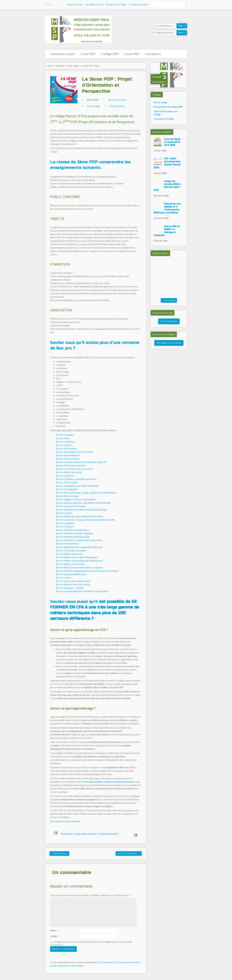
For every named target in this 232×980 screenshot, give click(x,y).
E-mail (55, 936)
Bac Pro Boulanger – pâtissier (70, 588)
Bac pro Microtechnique (67, 496)
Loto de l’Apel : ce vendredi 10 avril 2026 (173, 142)
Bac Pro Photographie (67, 489)
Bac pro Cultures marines (68, 459)
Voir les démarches (169, 321)
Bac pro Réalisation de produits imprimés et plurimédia (82, 510)
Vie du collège (72, 66)
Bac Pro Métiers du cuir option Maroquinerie (77, 557)
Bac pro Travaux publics (67, 482)
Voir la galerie (169, 300)
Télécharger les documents (169, 343)
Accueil (51, 66)
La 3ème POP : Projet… (91, 66)
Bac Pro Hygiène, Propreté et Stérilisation (76, 499)
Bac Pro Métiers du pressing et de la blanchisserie (79, 561)
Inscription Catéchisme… (128, 854)
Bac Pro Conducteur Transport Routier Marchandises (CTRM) (85, 520)
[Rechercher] (169, 5)
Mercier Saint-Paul (117, 100)
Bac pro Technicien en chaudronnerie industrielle (79, 540)
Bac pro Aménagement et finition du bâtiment (77, 486)
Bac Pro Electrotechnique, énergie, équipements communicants (86, 493)
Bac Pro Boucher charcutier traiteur (73, 585)
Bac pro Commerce (65, 476)
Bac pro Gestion (64, 445)
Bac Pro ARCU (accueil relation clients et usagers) (79, 568)
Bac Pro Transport (65, 527)
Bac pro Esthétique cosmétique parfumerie (76, 479)
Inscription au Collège (116, 5)
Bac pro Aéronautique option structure (75, 452)
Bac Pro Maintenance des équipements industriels (80, 516)
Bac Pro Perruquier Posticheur (71, 506)
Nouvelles (60, 66)
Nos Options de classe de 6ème (65, 821)
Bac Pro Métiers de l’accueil (69, 472)
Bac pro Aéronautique (67, 449)
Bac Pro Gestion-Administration (71, 574)
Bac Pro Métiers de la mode (69, 554)
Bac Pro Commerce (65, 442)
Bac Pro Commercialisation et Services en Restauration (82, 591)
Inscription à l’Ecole (94, 5)
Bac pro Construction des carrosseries (74, 469)
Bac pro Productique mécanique (71, 551)
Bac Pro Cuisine (64, 578)
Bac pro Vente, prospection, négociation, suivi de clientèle (83, 503)
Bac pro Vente (63, 438)
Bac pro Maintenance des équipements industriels (79, 547)
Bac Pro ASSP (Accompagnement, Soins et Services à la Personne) (87, 571)
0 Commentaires (117, 106)
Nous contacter (75, 5)
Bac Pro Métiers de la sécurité (70, 564)
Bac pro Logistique (65, 435)
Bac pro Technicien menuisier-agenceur (75, 533)
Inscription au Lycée (138, 5)
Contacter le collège (164, 119)
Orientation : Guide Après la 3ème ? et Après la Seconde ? (90, 834)
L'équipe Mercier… (59, 854)
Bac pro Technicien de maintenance (73, 530)
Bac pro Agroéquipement (68, 455)
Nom (54, 931)
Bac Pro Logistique (65, 523)
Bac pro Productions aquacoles (71, 465)
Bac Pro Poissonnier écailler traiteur (73, 581)
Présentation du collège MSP (168, 107)
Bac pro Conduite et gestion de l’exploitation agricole (81, 462)
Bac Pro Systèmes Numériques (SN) (73, 537)
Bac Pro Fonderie (64, 513)
